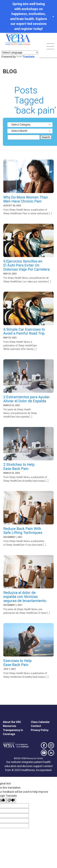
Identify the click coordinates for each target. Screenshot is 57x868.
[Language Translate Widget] (20, 52)
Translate (25, 57)
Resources (9, 726)
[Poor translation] (11, 800)
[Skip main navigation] (50, 47)
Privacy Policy (40, 730)
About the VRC (12, 722)
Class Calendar (40, 722)
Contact (36, 726)
